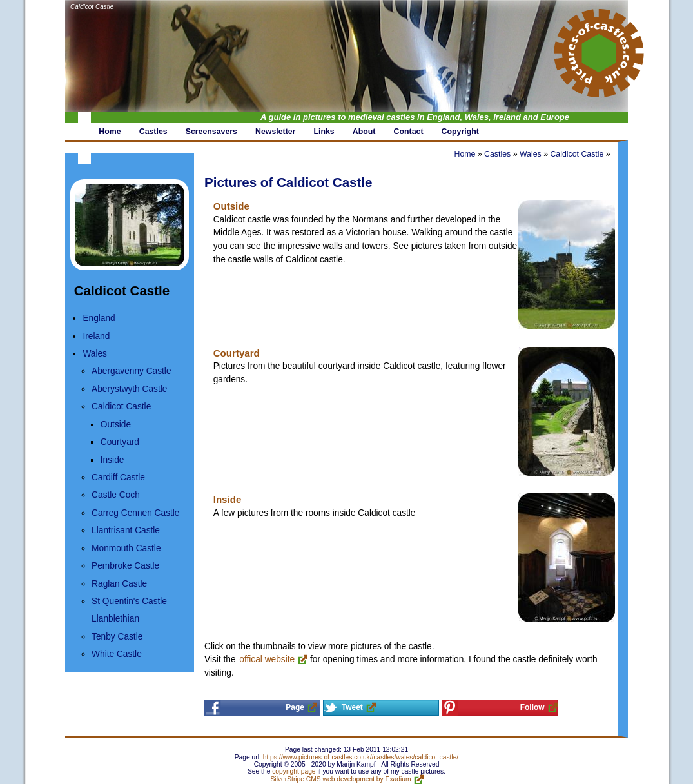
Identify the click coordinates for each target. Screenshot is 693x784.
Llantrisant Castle (126, 530)
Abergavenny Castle (131, 371)
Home (464, 154)
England (99, 318)
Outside (116, 425)
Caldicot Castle (92, 7)
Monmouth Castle (126, 548)
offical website (267, 659)
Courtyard (120, 442)
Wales (95, 354)
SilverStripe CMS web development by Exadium (341, 779)
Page (295, 707)
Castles (497, 154)
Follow (532, 707)
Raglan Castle (119, 584)
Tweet (352, 707)
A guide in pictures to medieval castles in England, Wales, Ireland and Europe (415, 117)
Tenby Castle (117, 637)
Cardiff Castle (118, 477)
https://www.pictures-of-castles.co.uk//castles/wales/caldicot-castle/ (361, 757)
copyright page (294, 771)
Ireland (96, 336)
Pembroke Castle (125, 566)
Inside (112, 460)
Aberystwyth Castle (129, 389)
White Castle (117, 654)
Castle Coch (116, 495)
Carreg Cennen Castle (135, 513)
